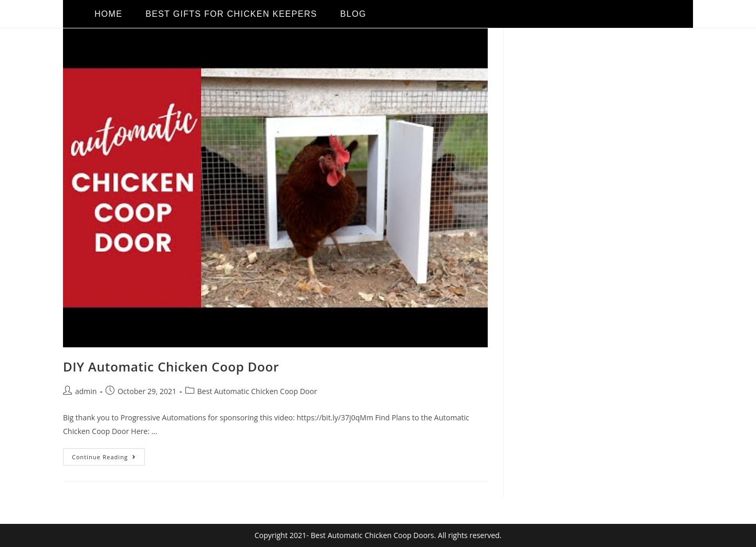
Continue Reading (108, 455)
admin (86, 391)
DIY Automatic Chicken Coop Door (171, 367)
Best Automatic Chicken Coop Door (257, 391)
